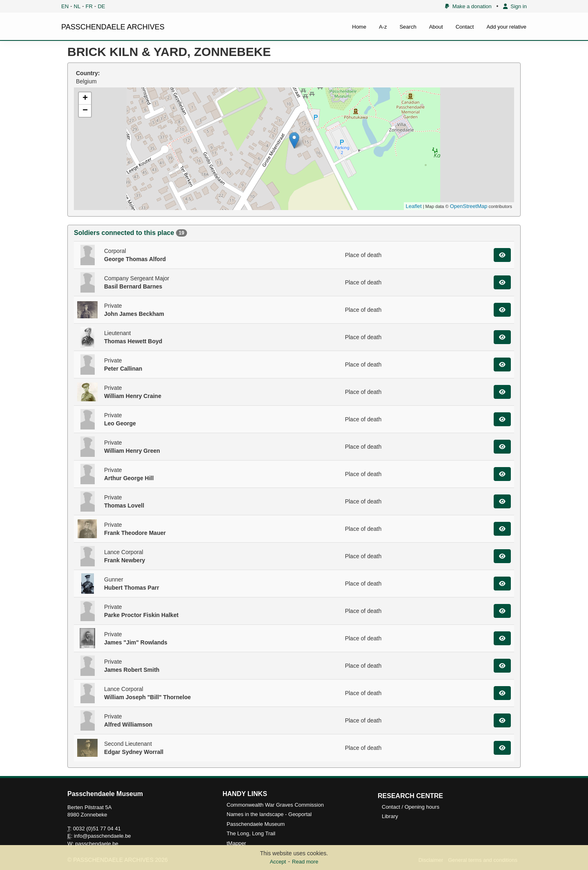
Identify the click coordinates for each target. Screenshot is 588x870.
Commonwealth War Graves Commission (275, 805)
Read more (305, 862)
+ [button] (85, 98)
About (436, 27)
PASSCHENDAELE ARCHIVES (113, 27)
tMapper (236, 843)
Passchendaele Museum (256, 824)
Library (390, 816)
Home (359, 27)
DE (101, 6)
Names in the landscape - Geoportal (269, 814)
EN (65, 6)
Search (408, 27)
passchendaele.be (97, 844)
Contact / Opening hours (411, 807)
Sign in (515, 6)
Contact (465, 27)
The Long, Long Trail (251, 833)
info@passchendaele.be (102, 836)
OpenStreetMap (469, 206)
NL (77, 6)
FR (89, 6)
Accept (278, 862)
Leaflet (414, 206)
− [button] (85, 111)
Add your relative (506, 27)
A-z (383, 27)
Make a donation (468, 6)
